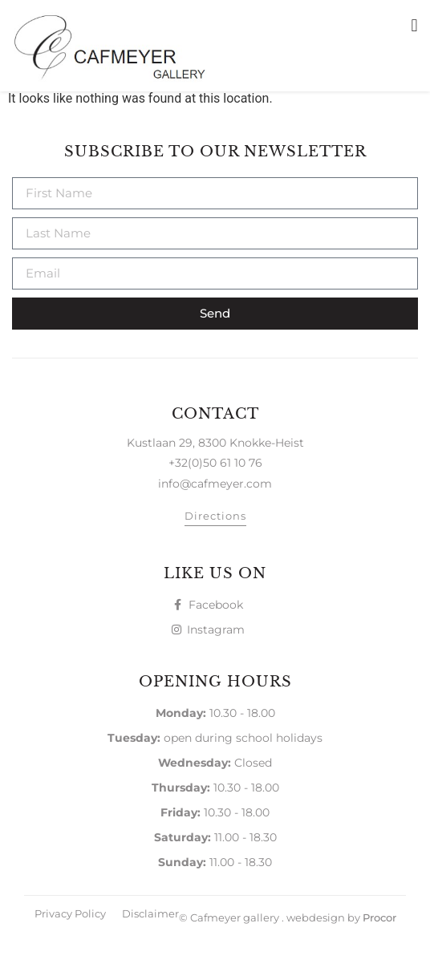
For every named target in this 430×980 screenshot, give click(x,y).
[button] (414, 25)
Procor (379, 962)
